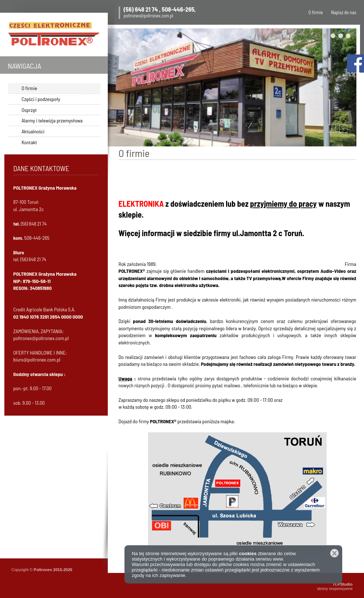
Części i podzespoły (41, 99)
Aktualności (33, 131)
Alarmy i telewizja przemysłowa (52, 120)
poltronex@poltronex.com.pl (149, 16)
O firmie (316, 12)
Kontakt (29, 142)
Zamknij (334, 553)
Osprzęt (29, 110)
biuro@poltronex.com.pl (37, 359)
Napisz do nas (343, 12)
